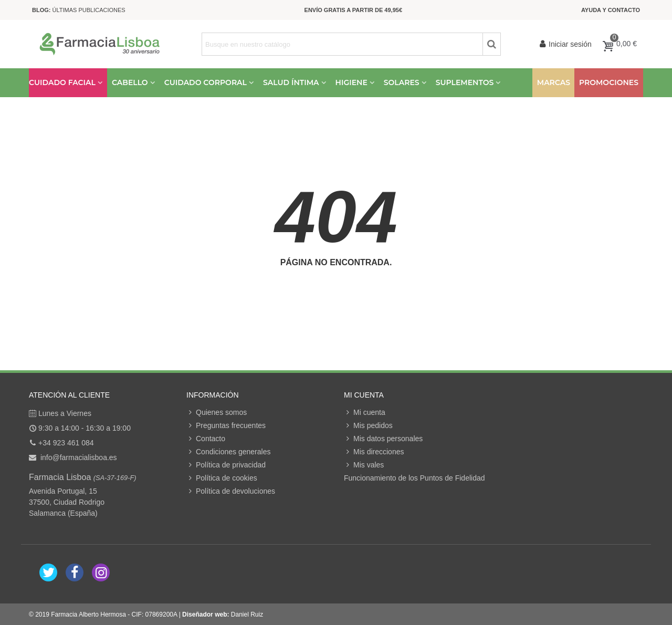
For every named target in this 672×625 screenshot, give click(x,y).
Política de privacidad (226, 465)
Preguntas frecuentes (226, 426)
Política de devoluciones (231, 491)
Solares (402, 82)
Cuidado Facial (62, 82)
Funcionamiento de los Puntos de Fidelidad (414, 478)
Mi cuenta (365, 413)
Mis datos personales (383, 439)
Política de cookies (222, 478)
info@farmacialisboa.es (78, 457)
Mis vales (364, 465)
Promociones (609, 82)
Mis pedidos (368, 426)
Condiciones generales (228, 452)
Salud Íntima (291, 82)
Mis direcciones (374, 452)
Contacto (206, 439)
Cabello (130, 82)
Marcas (554, 82)
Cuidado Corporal (206, 82)
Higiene (351, 82)
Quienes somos (217, 413)
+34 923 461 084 (66, 443)
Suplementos (465, 82)
